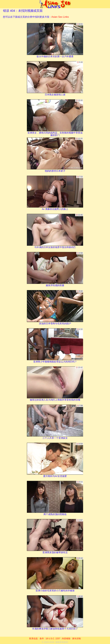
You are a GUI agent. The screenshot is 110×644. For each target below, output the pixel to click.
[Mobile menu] (3, 4)
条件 (42, 639)
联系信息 (33, 639)
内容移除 (66, 639)
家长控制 (77, 639)
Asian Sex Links (60, 17)
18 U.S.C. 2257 (53, 639)
